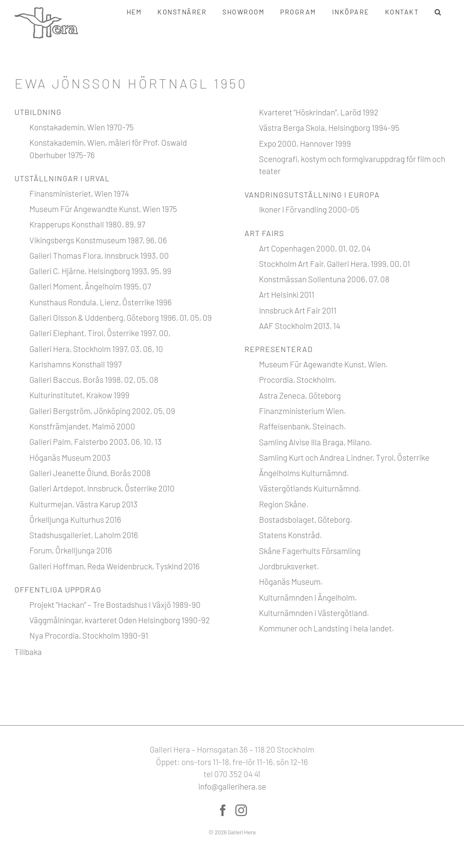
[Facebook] (223, 810)
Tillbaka (28, 652)
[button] (438, 12)
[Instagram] (241, 810)
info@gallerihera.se (232, 786)
